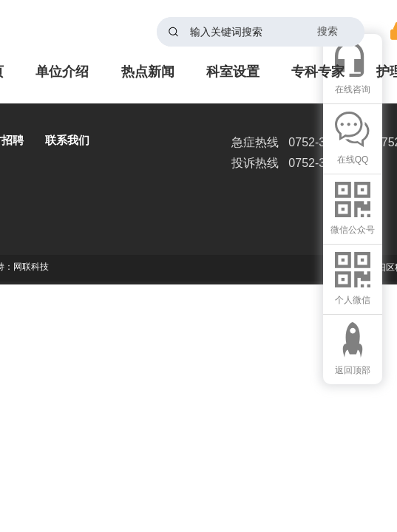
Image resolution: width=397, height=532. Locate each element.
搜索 (328, 31)
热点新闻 (148, 72)
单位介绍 (62, 72)
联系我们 (67, 140)
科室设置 (233, 72)
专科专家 (318, 72)
